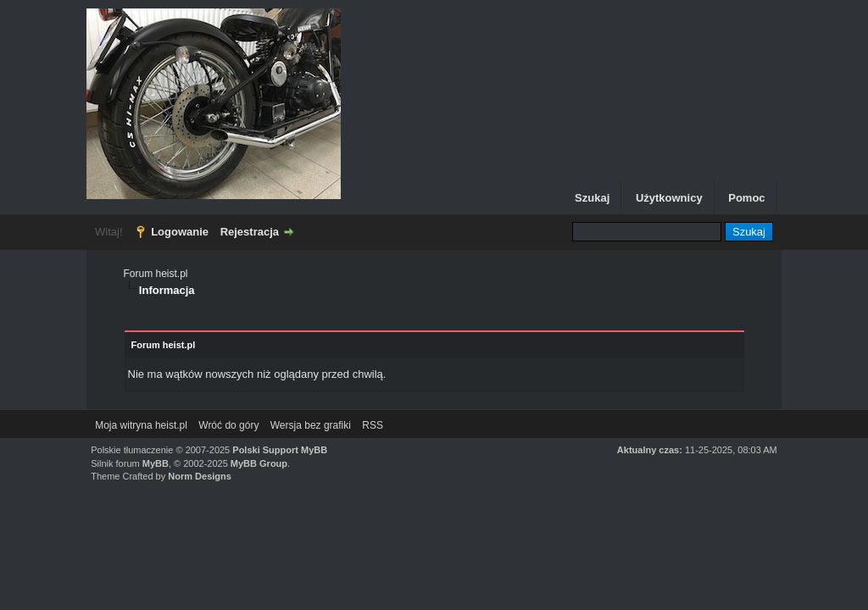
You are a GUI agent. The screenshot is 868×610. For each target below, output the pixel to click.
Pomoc (746, 198)
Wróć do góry (228, 425)
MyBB (156, 463)
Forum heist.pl (156, 274)
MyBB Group (259, 463)
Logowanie (180, 232)
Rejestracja (250, 232)
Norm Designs (200, 476)
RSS (373, 425)
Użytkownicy (669, 198)
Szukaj (592, 198)
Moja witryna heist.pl (141, 425)
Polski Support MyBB (280, 450)
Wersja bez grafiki (311, 425)
